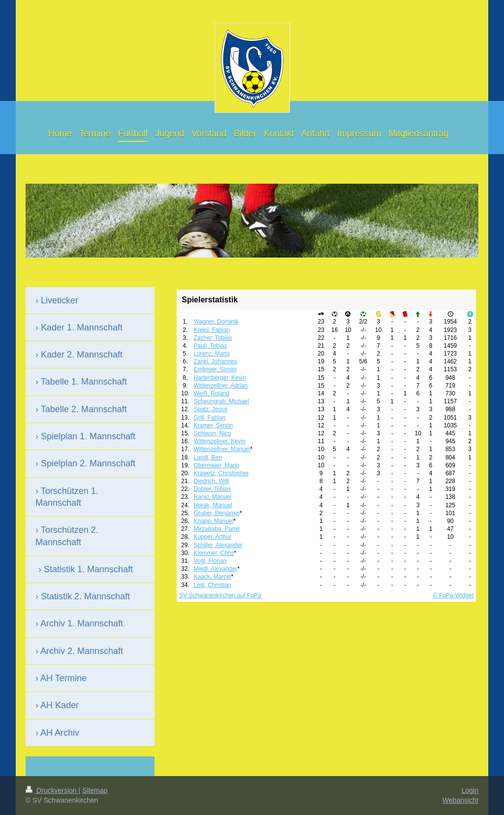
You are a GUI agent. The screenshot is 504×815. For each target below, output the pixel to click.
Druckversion (52, 790)
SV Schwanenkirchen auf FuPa (220, 595)
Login (470, 790)
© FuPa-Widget (453, 595)
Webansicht (460, 800)
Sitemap (95, 790)
